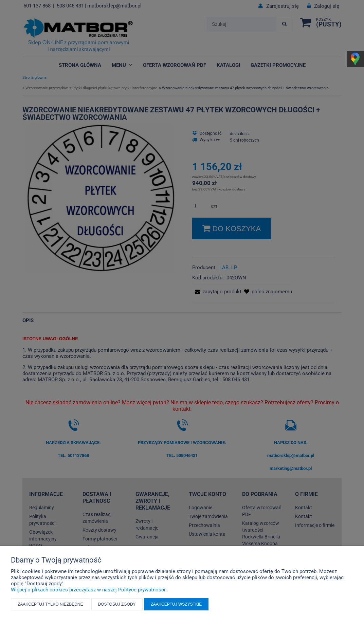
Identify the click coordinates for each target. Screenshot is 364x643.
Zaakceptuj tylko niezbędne (50, 604)
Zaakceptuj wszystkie (176, 604)
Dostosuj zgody (117, 604)
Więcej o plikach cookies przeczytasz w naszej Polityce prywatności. (89, 590)
